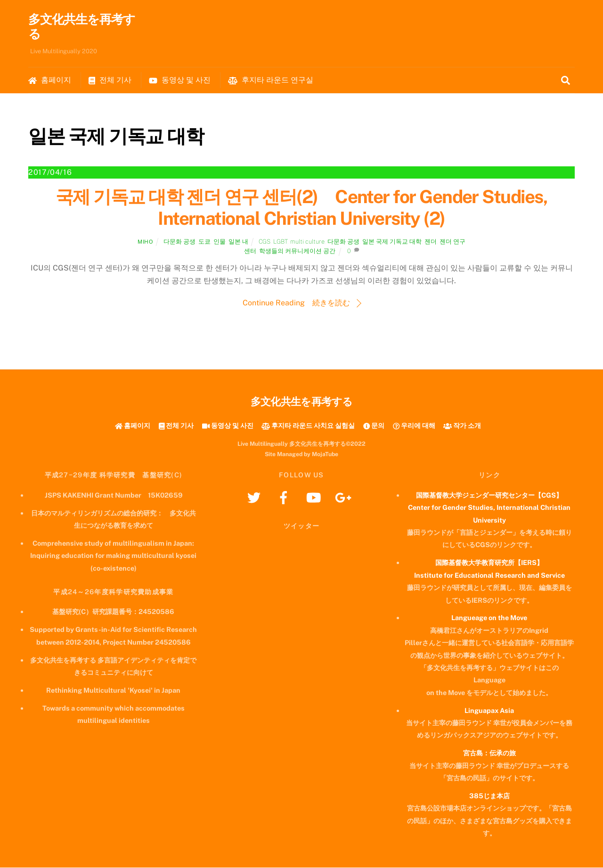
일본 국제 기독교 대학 (392, 242)
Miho (145, 242)
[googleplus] (345, 497)
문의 (374, 426)
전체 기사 (110, 80)
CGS (265, 242)
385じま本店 (489, 796)
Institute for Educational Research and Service (489, 576)
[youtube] (315, 497)
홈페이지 (50, 80)
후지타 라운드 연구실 (271, 80)
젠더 (431, 242)
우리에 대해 (414, 426)
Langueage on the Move (489, 618)
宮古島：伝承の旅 (489, 754)
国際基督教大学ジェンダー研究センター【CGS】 (489, 495)
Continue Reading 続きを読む (296, 303)
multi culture (307, 242)
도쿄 (204, 242)
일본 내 (238, 242)
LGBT (280, 242)
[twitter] (256, 497)
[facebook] (285, 497)
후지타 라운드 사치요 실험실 (308, 426)
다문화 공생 (179, 242)
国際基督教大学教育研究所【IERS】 (489, 563)
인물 (220, 242)
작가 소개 (462, 426)
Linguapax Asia (489, 711)
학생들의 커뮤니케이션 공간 (297, 252)
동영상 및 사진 (180, 80)
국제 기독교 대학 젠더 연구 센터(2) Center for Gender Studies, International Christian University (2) (301, 209)
